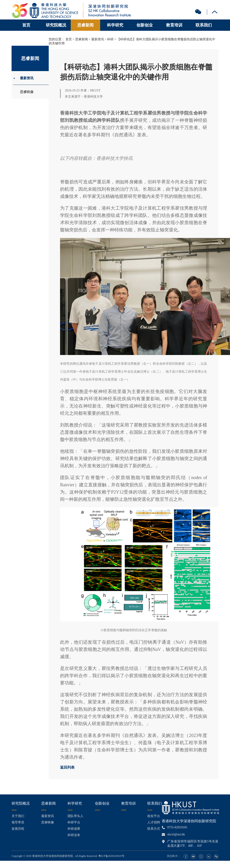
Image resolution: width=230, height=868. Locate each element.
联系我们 (204, 25)
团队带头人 (75, 816)
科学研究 (115, 25)
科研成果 (74, 829)
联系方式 (154, 829)
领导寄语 (18, 822)
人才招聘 (154, 822)
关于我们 (18, 816)
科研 (110, 39)
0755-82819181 (177, 827)
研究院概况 (56, 25)
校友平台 (154, 816)
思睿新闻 (85, 25)
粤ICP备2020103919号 (111, 856)
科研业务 (74, 835)
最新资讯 (29, 78)
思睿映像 (29, 94)
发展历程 (18, 829)
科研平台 (74, 822)
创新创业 (145, 25)
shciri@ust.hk (176, 834)
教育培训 (174, 25)
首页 (26, 25)
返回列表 (67, 767)
